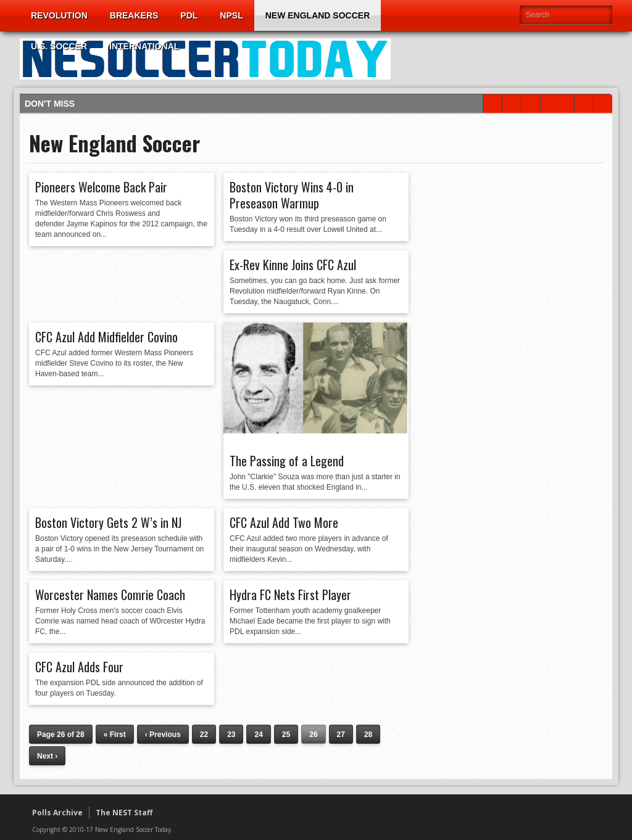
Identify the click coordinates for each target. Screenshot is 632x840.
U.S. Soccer (59, 46)
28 (368, 735)
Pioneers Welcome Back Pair (101, 187)
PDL (189, 15)
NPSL (231, 15)
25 (286, 735)
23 (231, 735)
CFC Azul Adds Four (79, 667)
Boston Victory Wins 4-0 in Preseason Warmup (292, 195)
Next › (47, 756)
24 (258, 735)
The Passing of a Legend (287, 461)
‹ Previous (163, 735)
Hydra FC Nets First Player (290, 595)
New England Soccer (318, 15)
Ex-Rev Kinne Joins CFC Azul (293, 265)
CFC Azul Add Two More (284, 522)
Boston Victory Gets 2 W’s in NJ (108, 522)
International (144, 46)
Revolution (59, 15)
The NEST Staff (124, 813)
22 (204, 735)
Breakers (134, 15)
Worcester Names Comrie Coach (110, 595)
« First (115, 735)
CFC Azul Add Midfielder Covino (106, 337)
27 (341, 735)
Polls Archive (57, 813)
